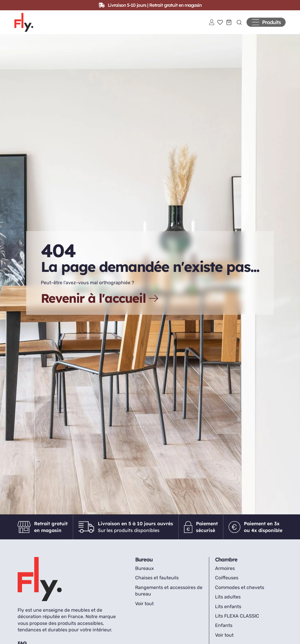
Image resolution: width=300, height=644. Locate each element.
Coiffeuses (227, 582)
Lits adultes (228, 601)
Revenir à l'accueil (100, 303)
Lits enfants (228, 611)
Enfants (224, 630)
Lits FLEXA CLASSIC (237, 620)
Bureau (144, 564)
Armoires (225, 573)
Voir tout (144, 608)
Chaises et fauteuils (157, 582)
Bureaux (145, 573)
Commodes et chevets (240, 592)
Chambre (226, 564)
